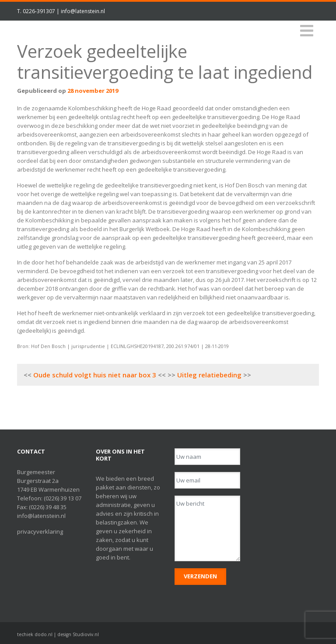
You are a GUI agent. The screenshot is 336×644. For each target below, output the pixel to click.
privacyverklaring (40, 531)
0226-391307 (39, 11)
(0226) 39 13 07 (63, 498)
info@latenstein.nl (83, 11)
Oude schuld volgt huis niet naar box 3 (95, 375)
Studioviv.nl (86, 634)
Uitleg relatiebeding (209, 375)
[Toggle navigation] (307, 31)
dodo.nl (44, 634)
